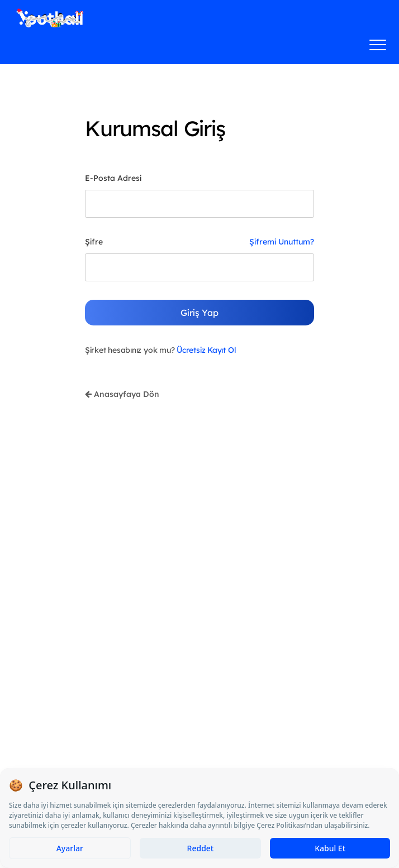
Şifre (94, 242)
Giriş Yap (199, 313)
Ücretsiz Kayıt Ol (206, 350)
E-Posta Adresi (113, 178)
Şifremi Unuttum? (282, 242)
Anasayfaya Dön (122, 394)
